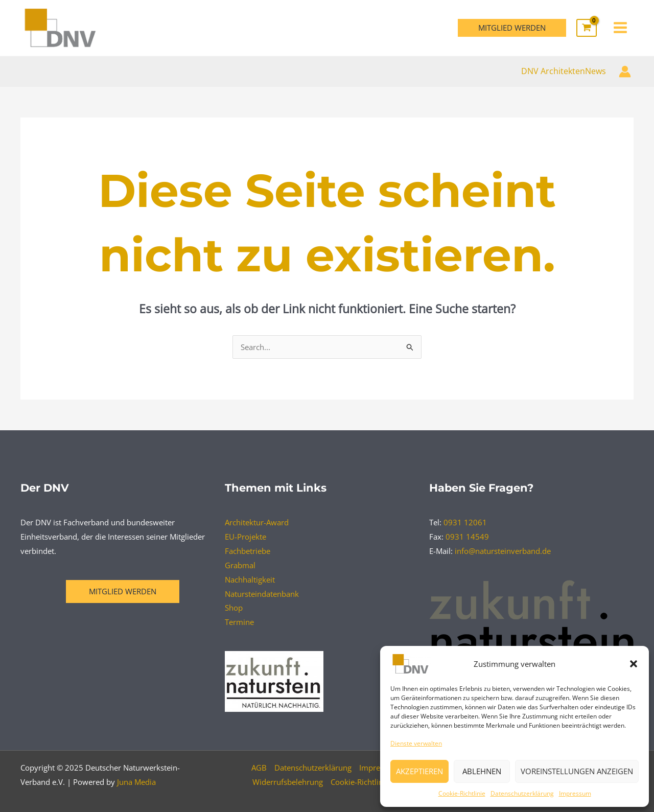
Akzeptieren (419, 771)
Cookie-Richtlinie (462, 793)
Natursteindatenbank (262, 594)
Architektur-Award (257, 522)
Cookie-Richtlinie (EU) (368, 782)
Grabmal (240, 565)
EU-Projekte (246, 537)
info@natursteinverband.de (503, 551)
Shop (234, 608)
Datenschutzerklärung (522, 793)
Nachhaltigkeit (250, 579)
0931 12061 (465, 522)
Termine (239, 622)
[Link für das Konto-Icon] (625, 72)
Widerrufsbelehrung (288, 782)
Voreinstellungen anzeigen (577, 771)
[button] (634, 664)
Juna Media (136, 782)
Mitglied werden (123, 591)
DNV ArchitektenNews (564, 71)
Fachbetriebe (248, 551)
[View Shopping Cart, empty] (587, 28)
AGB (259, 768)
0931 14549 (467, 537)
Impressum (575, 793)
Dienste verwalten (416, 743)
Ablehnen (482, 771)
